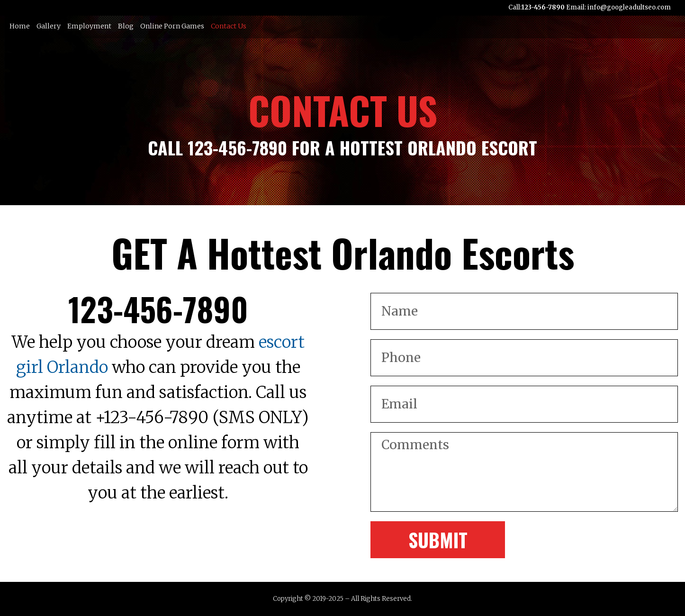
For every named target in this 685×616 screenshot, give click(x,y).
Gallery (49, 26)
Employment (89, 26)
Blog (126, 26)
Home (20, 26)
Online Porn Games (172, 26)
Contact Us (229, 26)
